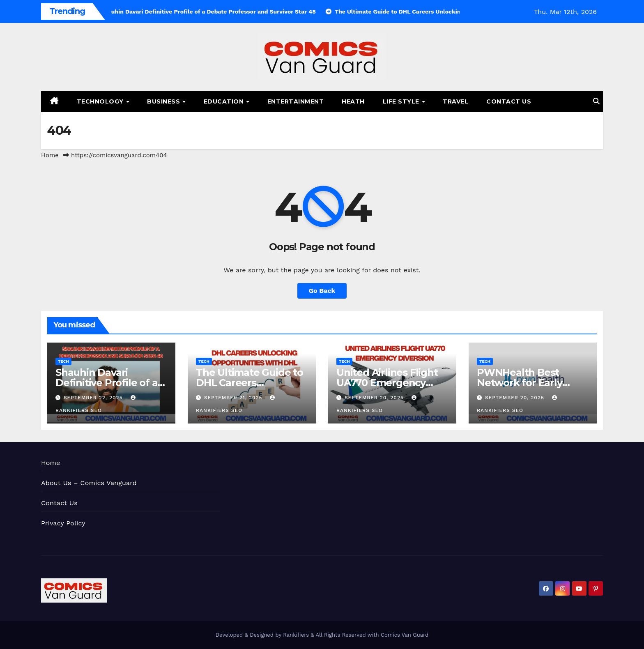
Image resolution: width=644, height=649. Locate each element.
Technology (101, 101)
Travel (455, 101)
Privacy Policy (63, 523)
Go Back (322, 291)
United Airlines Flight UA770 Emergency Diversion (387, 383)
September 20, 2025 (375, 398)
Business (164, 101)
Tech (63, 361)
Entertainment (296, 101)
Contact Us (509, 101)
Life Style (402, 101)
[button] (596, 101)
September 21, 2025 (234, 398)
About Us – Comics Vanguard (89, 483)
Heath (353, 101)
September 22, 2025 (94, 398)
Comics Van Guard (405, 635)
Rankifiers (296, 635)
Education (225, 101)
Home (50, 155)
